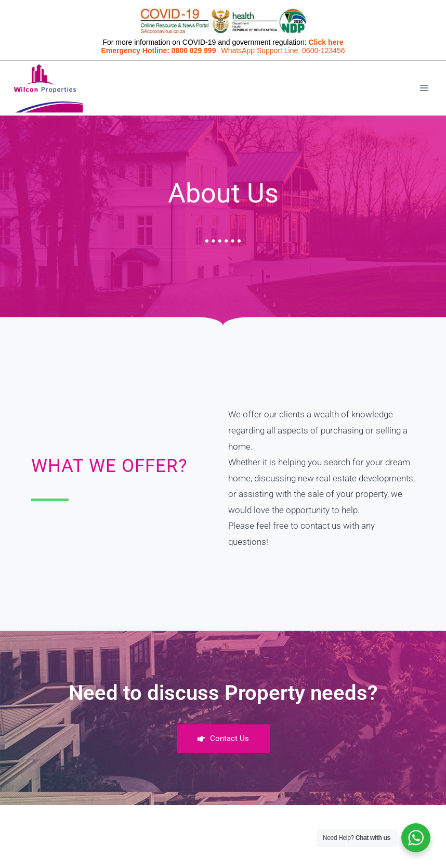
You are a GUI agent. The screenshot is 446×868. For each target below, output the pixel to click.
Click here (326, 42)
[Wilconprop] (48, 88)
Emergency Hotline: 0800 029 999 (158, 50)
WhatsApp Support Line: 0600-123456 (283, 50)
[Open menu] (424, 88)
